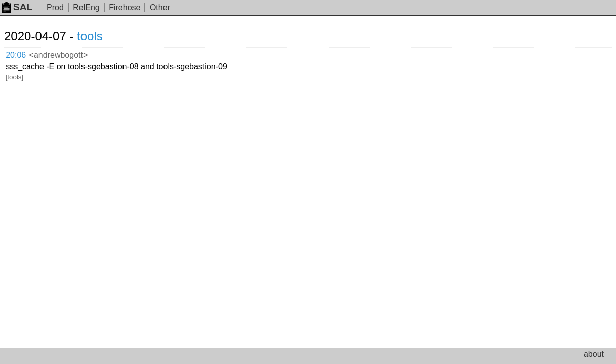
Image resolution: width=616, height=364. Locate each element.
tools (102, 36)
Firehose (125, 7)
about (594, 354)
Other (160, 7)
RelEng (86, 7)
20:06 (26, 53)
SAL (17, 7)
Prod (55, 7)
